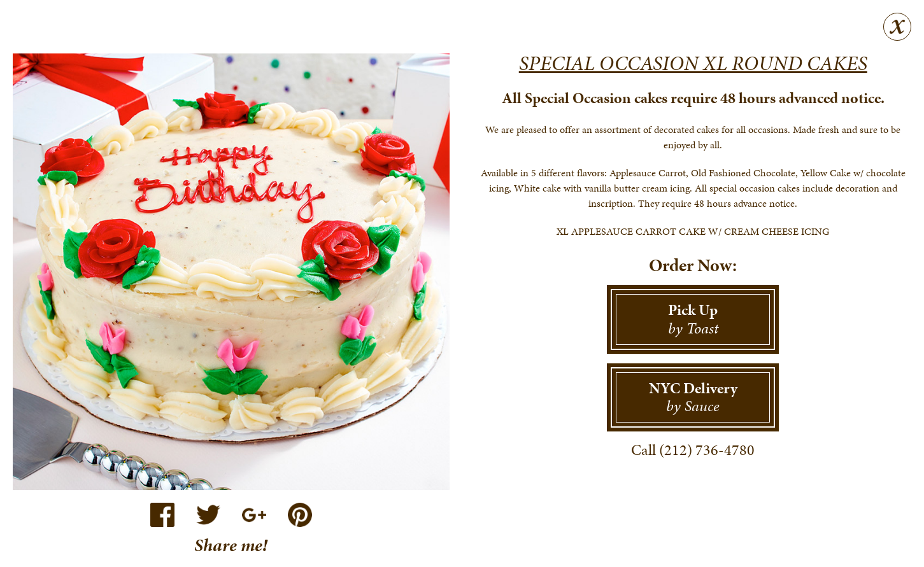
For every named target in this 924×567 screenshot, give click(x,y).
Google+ (254, 515)
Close (897, 27)
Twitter (208, 515)
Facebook (162, 515)
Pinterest (300, 515)
